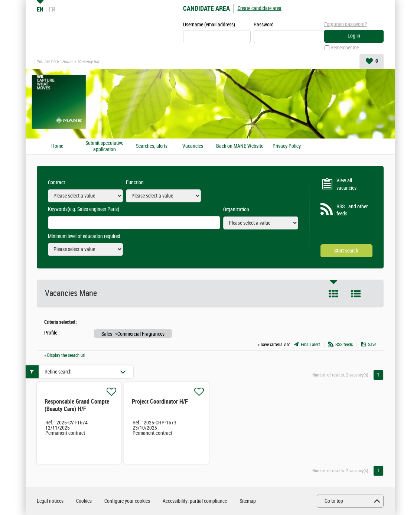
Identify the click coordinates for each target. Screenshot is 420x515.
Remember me (345, 48)
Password (264, 25)
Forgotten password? (346, 24)
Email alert (310, 345)
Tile (333, 294)
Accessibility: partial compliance (195, 501)
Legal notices (50, 501)
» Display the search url (65, 355)
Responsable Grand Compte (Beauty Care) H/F (77, 405)
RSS (344, 345)
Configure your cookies (127, 501)
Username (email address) (209, 25)
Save (372, 345)
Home (67, 62)
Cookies (84, 501)
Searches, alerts (152, 146)
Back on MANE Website (240, 146)
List (356, 294)
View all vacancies (346, 184)
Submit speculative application (104, 146)
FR (52, 9)
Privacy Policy (287, 146)
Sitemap (248, 501)
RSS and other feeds (352, 210)
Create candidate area (260, 8)
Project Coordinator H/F (160, 402)
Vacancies (193, 146)
